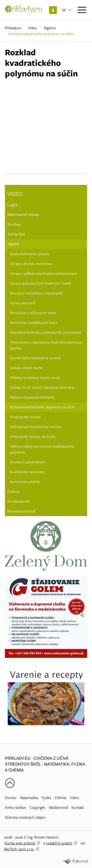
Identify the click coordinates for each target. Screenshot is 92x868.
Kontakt (78, 808)
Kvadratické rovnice (25, 417)
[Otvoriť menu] (82, 10)
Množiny (14, 224)
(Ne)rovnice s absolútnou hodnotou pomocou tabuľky (46, 345)
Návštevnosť (58, 808)
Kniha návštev (16, 808)
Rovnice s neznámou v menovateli (36, 293)
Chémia (60, 798)
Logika (12, 205)
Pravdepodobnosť (21, 511)
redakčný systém (59, 843)
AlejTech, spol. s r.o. (19, 849)
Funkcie (13, 492)
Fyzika (46, 798)
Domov (11, 798)
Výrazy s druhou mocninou (31, 264)
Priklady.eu (13, 28)
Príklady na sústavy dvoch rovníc (35, 378)
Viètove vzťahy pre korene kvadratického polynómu (42, 449)
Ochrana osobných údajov (25, 817)
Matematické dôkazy (23, 215)
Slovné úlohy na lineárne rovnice (35, 358)
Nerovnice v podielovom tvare (34, 323)
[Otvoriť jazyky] (67, 10)
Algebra (50, 28)
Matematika (29, 798)
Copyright (38, 808)
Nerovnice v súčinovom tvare (33, 313)
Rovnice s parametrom (27, 462)
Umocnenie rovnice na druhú (33, 437)
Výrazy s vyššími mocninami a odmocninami (43, 274)
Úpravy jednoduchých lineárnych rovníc (41, 283)
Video (33, 28)
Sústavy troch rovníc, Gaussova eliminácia (42, 387)
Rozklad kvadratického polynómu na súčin (42, 407)
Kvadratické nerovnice (27, 472)
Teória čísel (16, 234)
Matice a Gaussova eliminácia (32, 397)
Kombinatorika (19, 501)
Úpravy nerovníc (23, 303)
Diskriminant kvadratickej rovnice (35, 427)
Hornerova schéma (25, 482)
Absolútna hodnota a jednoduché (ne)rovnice (46, 332)
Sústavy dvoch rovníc (26, 368)
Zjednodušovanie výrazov (30, 254)
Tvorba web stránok (20, 843)
